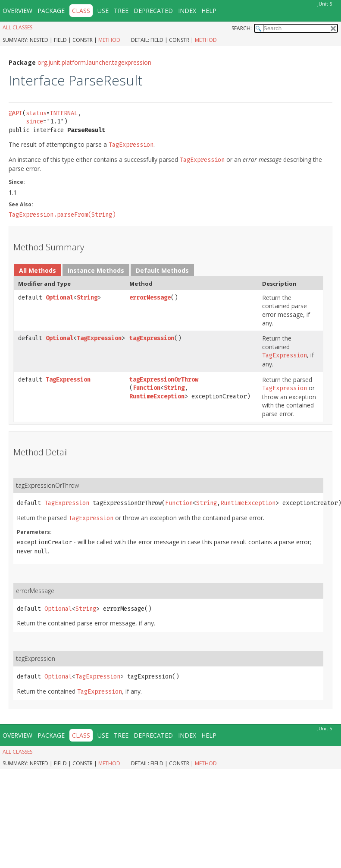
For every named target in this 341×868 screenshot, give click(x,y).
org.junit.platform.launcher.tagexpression (94, 62)
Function (147, 388)
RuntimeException (157, 396)
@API (16, 113)
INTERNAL (64, 113)
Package (51, 11)
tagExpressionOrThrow (164, 380)
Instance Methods (96, 270)
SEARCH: (242, 28)
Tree (121, 11)
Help (209, 11)
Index (187, 11)
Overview (17, 11)
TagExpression (99, 338)
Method (109, 40)
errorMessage (150, 298)
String (87, 298)
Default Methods (162, 270)
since (34, 122)
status (36, 113)
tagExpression (152, 338)
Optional (59, 298)
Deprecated (153, 11)
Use (103, 11)
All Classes (17, 27)
